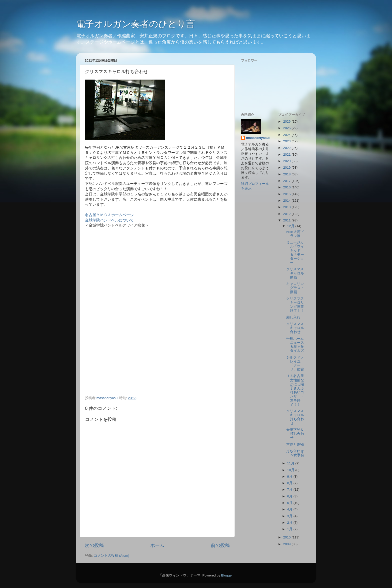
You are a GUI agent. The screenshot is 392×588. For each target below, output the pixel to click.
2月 (290, 523)
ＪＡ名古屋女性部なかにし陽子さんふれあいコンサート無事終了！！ (295, 390)
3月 (290, 516)
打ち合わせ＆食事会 (295, 453)
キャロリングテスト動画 (295, 288)
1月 (290, 529)
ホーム (157, 545)
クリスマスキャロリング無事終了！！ (295, 305)
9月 (290, 477)
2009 (287, 544)
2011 (287, 220)
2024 (287, 135)
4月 (290, 509)
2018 (287, 174)
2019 (287, 168)
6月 (290, 496)
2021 (287, 155)
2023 (287, 141)
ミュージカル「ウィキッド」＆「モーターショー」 (295, 252)
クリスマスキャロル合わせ (295, 328)
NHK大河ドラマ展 (295, 234)
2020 (287, 161)
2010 (287, 537)
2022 (287, 148)
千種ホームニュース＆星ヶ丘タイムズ (295, 345)
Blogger (227, 575)
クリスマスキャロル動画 (295, 273)
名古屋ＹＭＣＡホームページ (109, 215)
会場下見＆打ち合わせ (295, 434)
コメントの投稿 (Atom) (111, 556)
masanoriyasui (258, 138)
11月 (291, 463)
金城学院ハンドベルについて (109, 220)
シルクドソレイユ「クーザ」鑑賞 (295, 364)
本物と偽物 (295, 445)
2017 (287, 181)
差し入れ (293, 317)
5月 (290, 503)
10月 (291, 470)
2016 (287, 187)
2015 (287, 194)
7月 (290, 490)
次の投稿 (94, 545)
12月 (291, 226)
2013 (287, 207)
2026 (287, 121)
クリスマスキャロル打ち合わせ (295, 417)
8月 (290, 483)
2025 (287, 128)
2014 (287, 201)
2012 (287, 214)
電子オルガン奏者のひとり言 (135, 24)
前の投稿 (220, 545)
